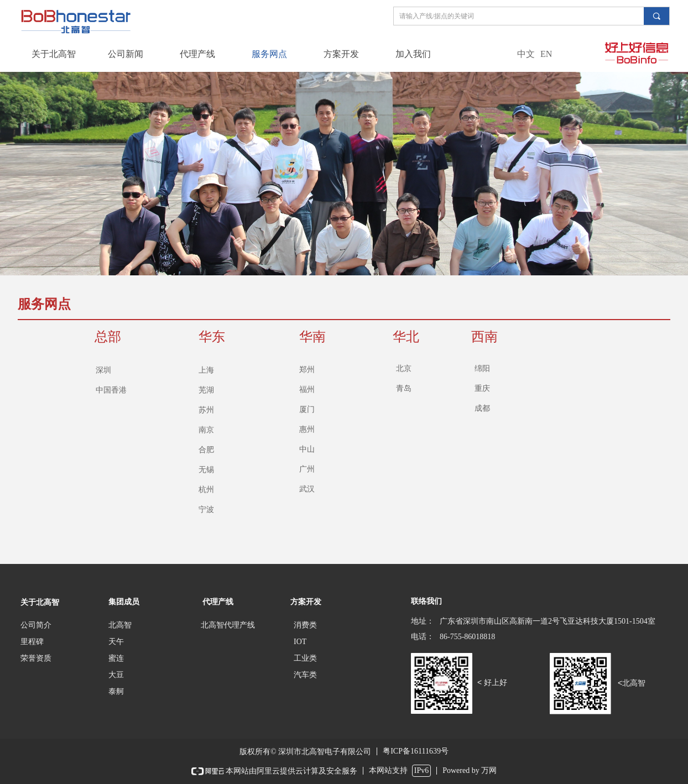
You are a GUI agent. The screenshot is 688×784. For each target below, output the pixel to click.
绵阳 (482, 369)
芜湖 (206, 390)
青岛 (404, 388)
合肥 (206, 450)
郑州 (307, 370)
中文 (526, 54)
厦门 (307, 409)
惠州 (307, 429)
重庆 (482, 388)
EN (546, 54)
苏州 (206, 410)
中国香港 (111, 390)
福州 (307, 390)
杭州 (206, 490)
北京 (404, 369)
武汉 (307, 489)
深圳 (103, 370)
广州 (307, 469)
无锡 (206, 470)
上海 (206, 370)
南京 (206, 430)
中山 (307, 449)
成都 (482, 408)
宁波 (206, 509)
